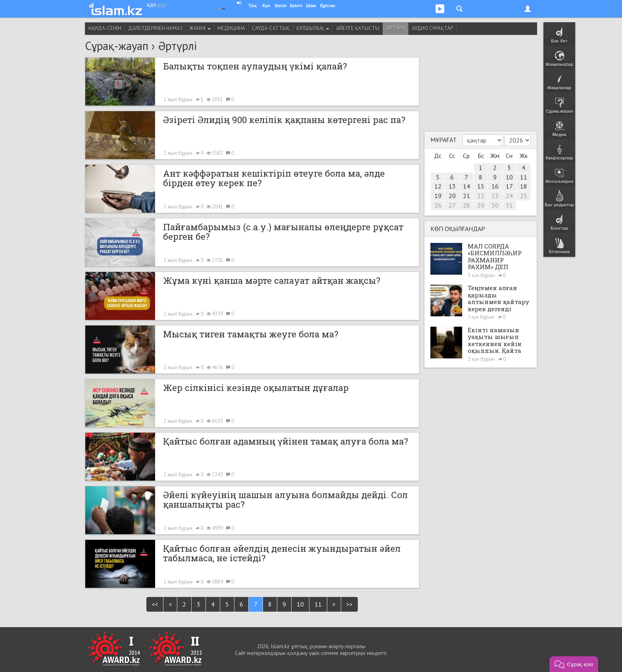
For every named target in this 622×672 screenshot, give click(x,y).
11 (318, 604)
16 (495, 186)
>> (349, 604)
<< (155, 604)
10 (300, 604)
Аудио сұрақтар (432, 28)
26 (438, 205)
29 (481, 205)
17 (509, 186)
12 (438, 186)
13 (452, 186)
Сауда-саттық (271, 28)
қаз (151, 4)
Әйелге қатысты (358, 28)
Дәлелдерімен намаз (155, 28)
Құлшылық (313, 28)
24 (509, 196)
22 (481, 196)
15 (481, 186)
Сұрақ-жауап (117, 46)
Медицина (231, 28)
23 (495, 196)
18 (524, 186)
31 (509, 205)
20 (452, 196)
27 (452, 205)
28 (466, 205)
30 (495, 205)
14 (466, 186)
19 (438, 196)
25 (524, 196)
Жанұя (200, 28)
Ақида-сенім (105, 28)
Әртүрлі (395, 28)
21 (466, 196)
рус (162, 4)
